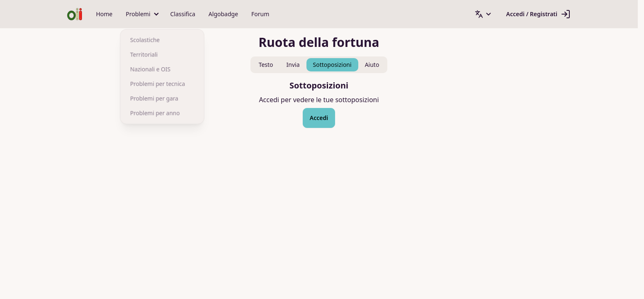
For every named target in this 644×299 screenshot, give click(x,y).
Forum (260, 14)
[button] (141, 14)
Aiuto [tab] (372, 65)
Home (104, 14)
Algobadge (223, 14)
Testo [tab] (266, 65)
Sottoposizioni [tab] (332, 65)
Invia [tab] (293, 65)
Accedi (319, 118)
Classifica (183, 14)
